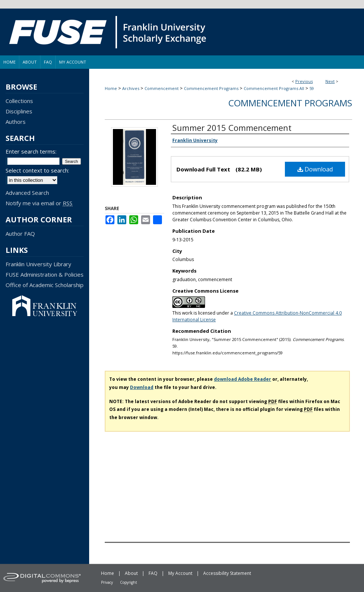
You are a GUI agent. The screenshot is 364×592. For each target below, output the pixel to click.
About (131, 573)
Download (315, 169)
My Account (180, 573)
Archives (131, 88)
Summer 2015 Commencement (232, 128)
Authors (16, 122)
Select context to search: (37, 170)
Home (111, 88)
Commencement (162, 88)
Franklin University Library (38, 264)
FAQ (153, 573)
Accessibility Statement (227, 573)
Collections (19, 101)
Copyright (129, 582)
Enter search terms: (31, 151)
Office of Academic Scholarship (45, 285)
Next (330, 81)
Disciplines (19, 111)
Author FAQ (20, 234)
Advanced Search (27, 193)
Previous (304, 81)
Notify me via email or (39, 203)
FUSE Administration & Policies (45, 274)
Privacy (107, 582)
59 (312, 88)
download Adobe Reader (243, 379)
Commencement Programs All (274, 88)
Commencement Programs (211, 88)
